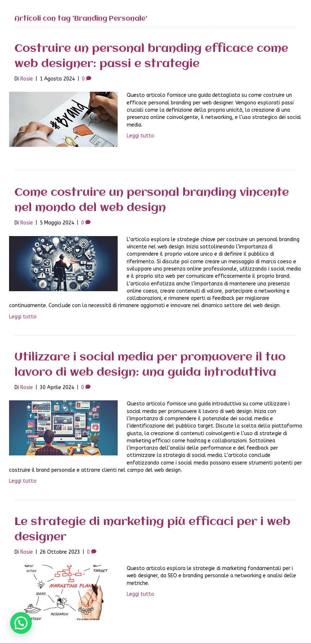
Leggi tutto (140, 136)
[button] (21, 623)
